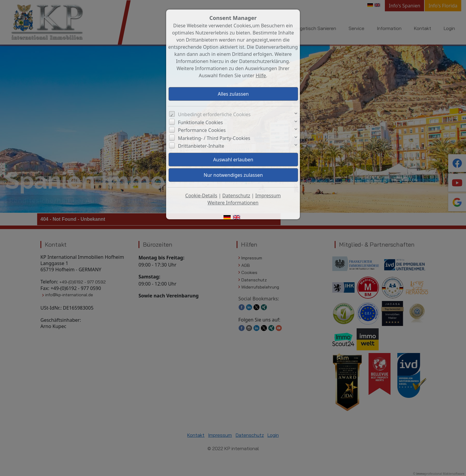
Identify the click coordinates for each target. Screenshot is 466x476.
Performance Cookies (202, 130)
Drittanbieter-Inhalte (201, 146)
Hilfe (261, 75)
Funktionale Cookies (200, 122)
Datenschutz (236, 196)
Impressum (268, 196)
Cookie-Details (201, 196)
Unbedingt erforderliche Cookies (214, 114)
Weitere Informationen (233, 203)
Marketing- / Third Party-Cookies (214, 138)
